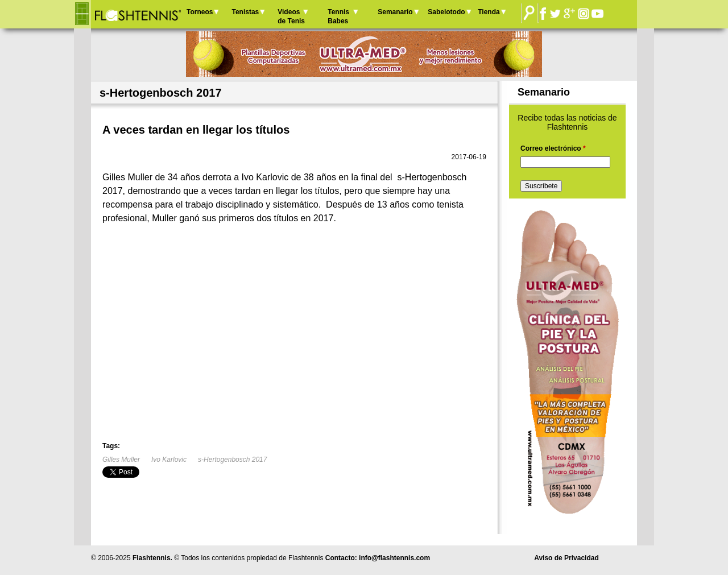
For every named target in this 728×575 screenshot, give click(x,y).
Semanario (395, 12)
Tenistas (245, 12)
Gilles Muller (121, 460)
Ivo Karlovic (169, 460)
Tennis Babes (338, 16)
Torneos (200, 12)
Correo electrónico (553, 148)
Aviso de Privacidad (566, 558)
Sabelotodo (446, 12)
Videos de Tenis (291, 16)
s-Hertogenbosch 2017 (232, 460)
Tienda (489, 12)
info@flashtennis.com (394, 558)
